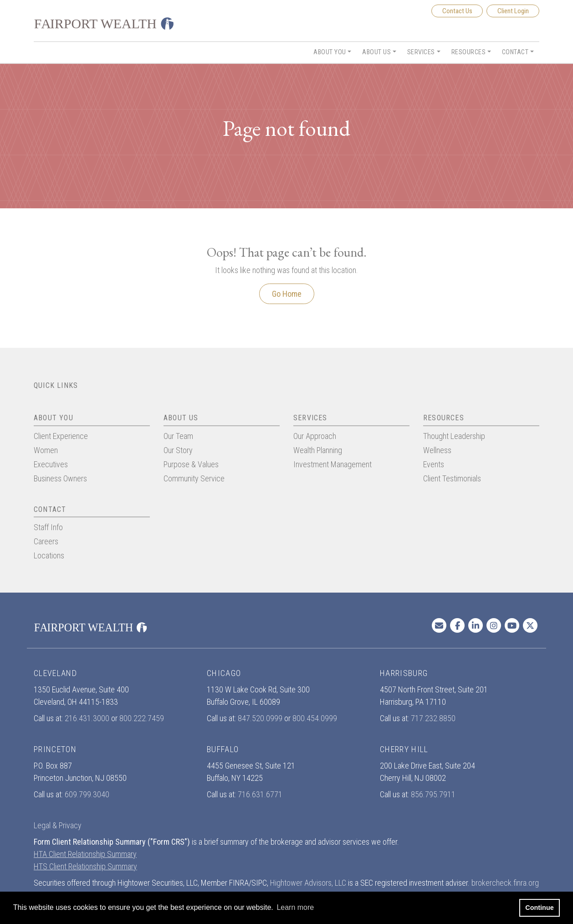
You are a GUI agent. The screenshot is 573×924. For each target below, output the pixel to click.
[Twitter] (530, 625)
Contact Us (457, 11)
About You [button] (330, 52)
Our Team (178, 436)
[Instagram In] (494, 625)
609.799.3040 (87, 794)
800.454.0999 (315, 718)
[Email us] (439, 625)
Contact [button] (515, 52)
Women (46, 450)
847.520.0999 (260, 718)
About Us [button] (376, 52)
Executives (51, 464)
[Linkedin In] (476, 625)
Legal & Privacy (58, 825)
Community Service (194, 478)
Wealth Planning (318, 450)
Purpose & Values (191, 464)
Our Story (178, 450)
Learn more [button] (295, 907)
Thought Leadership (454, 436)
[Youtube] (512, 625)
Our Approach (315, 436)
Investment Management (333, 464)
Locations (49, 555)
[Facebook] (457, 625)
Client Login (513, 11)
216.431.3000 (87, 718)
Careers (46, 541)
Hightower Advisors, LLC (308, 883)
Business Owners (60, 478)
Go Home (287, 294)
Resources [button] (469, 52)
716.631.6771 (260, 794)
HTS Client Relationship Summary (85, 866)
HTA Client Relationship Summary (85, 854)
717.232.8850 (433, 718)
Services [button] (421, 52)
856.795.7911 (433, 794)
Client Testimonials (452, 478)
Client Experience (61, 436)
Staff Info (48, 527)
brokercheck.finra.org (505, 883)
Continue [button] (539, 908)
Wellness (437, 450)
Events (434, 464)
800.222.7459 (142, 718)
